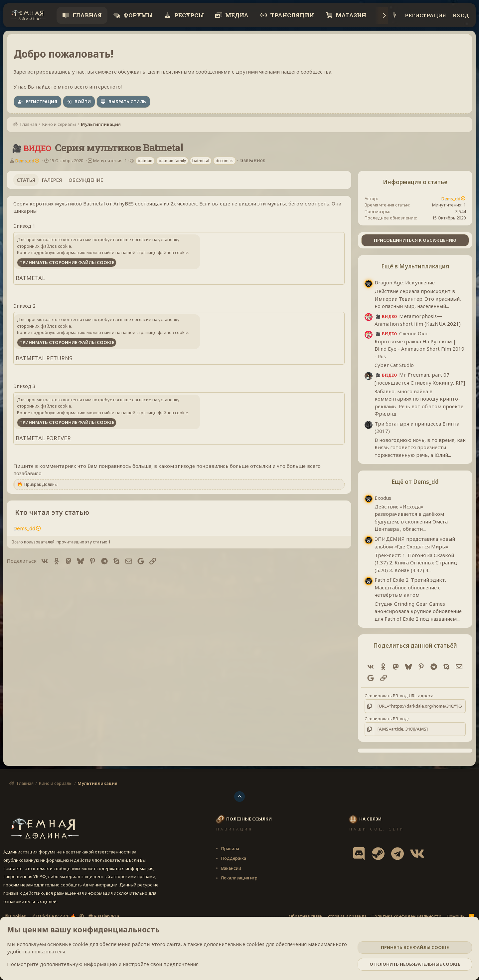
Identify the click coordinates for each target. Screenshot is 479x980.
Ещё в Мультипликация (415, 266)
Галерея (52, 180)
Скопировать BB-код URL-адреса (399, 696)
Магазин (350, 15)
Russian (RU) (104, 916)
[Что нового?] (395, 15)
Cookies (15, 916)
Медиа (236, 15)
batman (145, 161)
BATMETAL (30, 278)
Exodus (383, 498)
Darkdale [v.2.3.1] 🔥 (54, 916)
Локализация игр (239, 878)
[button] (82, 916)
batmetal (201, 161)
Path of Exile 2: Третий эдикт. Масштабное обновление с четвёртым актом (410, 587)
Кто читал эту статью (52, 512)
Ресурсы (188, 15)
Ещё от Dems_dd (415, 482)
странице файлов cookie (162, 252)
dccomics (225, 161)
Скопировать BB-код (386, 719)
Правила (230, 848)
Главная (86, 15)
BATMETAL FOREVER (43, 438)
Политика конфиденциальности (406, 916)
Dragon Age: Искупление (405, 282)
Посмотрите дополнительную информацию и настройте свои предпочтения (103, 964)
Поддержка (234, 858)
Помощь (456, 916)
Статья (26, 180)
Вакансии (231, 868)
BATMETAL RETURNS (44, 358)
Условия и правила (347, 916)
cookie (80, 944)
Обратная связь (306, 916)
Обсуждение (86, 180)
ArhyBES (124, 203)
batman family (172, 161)
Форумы (137, 15)
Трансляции (291, 15)
